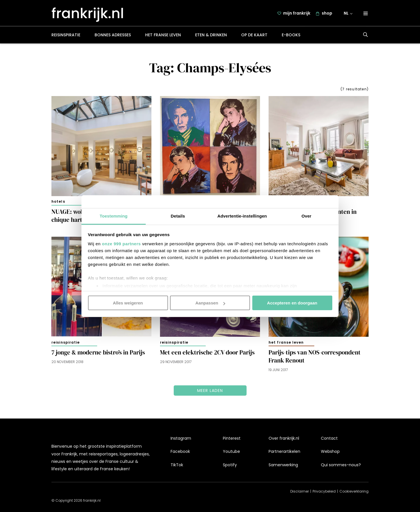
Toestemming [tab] (114, 216)
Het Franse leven (163, 35)
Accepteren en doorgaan (292, 303)
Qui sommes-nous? (341, 465)
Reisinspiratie (66, 35)
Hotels (58, 202)
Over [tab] (306, 216)
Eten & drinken (211, 35)
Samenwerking (283, 465)
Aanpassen (210, 303)
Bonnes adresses (113, 35)
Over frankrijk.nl (284, 438)
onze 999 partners (121, 243)
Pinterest (232, 438)
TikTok (177, 465)
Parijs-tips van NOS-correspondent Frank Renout (315, 357)
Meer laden (210, 391)
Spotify (230, 465)
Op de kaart (254, 35)
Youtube (231, 451)
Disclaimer (300, 491)
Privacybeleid (324, 491)
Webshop (330, 451)
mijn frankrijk (297, 13)
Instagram (181, 438)
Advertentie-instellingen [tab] (242, 216)
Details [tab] (178, 216)
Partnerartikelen (284, 451)
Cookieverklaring (354, 491)
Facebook (180, 451)
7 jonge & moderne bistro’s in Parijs (98, 353)
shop (327, 13)
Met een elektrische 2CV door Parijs (207, 353)
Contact (329, 438)
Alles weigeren (128, 303)
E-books (291, 35)
